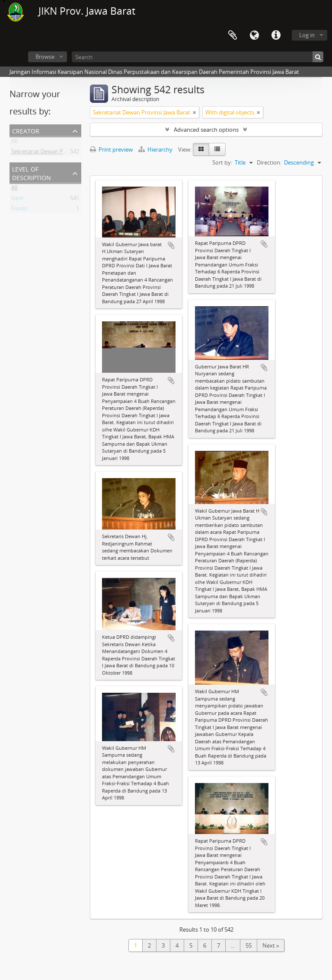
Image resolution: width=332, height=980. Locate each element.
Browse (45, 57)
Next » (271, 945)
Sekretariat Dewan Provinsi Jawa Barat (60, 153)
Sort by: (222, 162)
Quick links (276, 35)
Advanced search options (206, 130)
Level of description (32, 173)
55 (249, 945)
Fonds (19, 210)
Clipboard (233, 35)
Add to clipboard (171, 245)
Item (17, 200)
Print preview (111, 149)
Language (254, 35)
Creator (26, 130)
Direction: (269, 162)
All (14, 143)
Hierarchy (156, 149)
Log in (307, 35)
